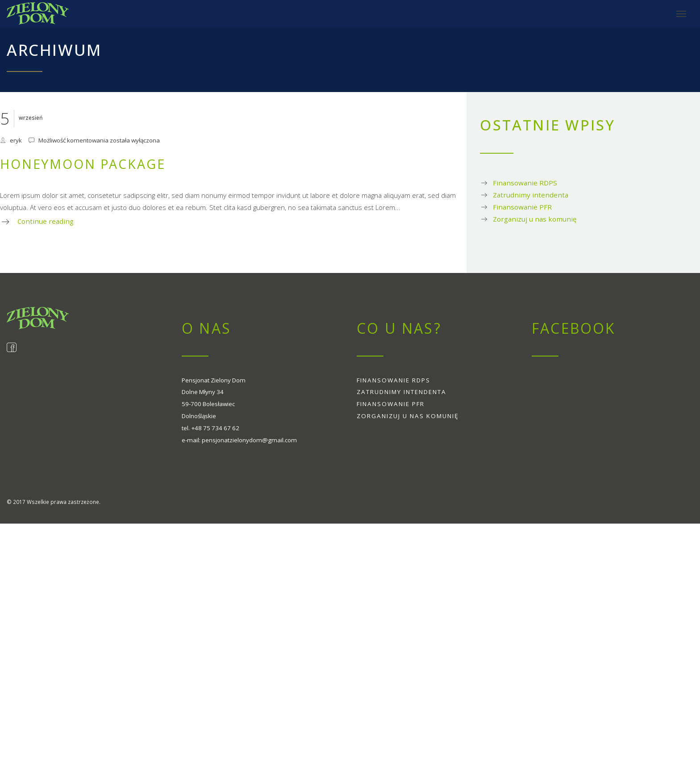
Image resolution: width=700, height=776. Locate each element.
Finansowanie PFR (522, 207)
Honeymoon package (83, 164)
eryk (16, 140)
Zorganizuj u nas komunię (535, 219)
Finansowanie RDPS (525, 183)
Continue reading (46, 221)
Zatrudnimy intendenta (531, 195)
